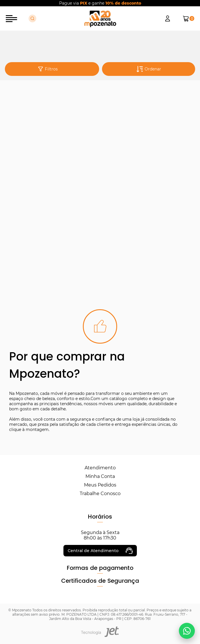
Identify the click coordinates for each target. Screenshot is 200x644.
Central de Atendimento (100, 551)
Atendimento (100, 468)
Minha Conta (100, 476)
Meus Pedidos (100, 485)
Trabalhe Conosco (100, 494)
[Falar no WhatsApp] (187, 631)
